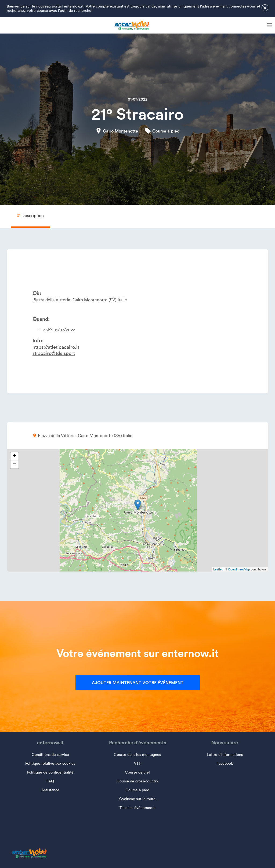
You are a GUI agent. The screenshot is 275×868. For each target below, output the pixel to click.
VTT (137, 763)
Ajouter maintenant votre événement (138, 683)
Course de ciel (137, 772)
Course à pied (166, 131)
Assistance (50, 790)
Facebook (225, 763)
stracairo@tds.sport (54, 353)
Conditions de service (50, 755)
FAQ (50, 781)
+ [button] (15, 456)
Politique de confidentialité (50, 772)
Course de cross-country (137, 781)
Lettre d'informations (225, 755)
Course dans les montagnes (137, 755)
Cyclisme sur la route (137, 799)
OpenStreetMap (239, 569)
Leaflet (218, 569)
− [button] (15, 464)
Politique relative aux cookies (50, 763)
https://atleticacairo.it (56, 347)
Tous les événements (137, 808)
